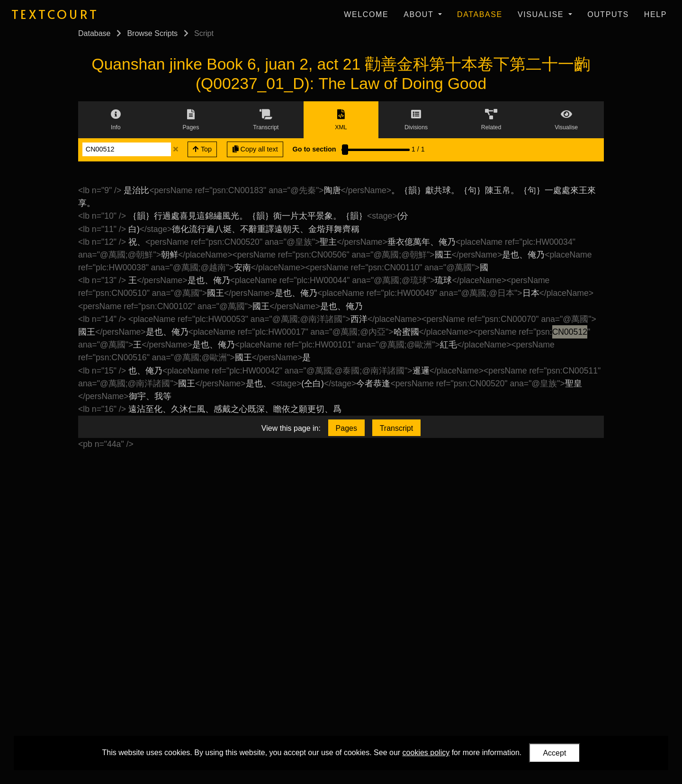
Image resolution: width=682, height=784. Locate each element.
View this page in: (291, 428)
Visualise (542, 14)
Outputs (608, 14)
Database (480, 14)
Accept (554, 753)
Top (202, 149)
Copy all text (255, 149)
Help (655, 14)
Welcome (366, 14)
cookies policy (426, 753)
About (420, 14)
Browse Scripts (152, 33)
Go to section (314, 149)
